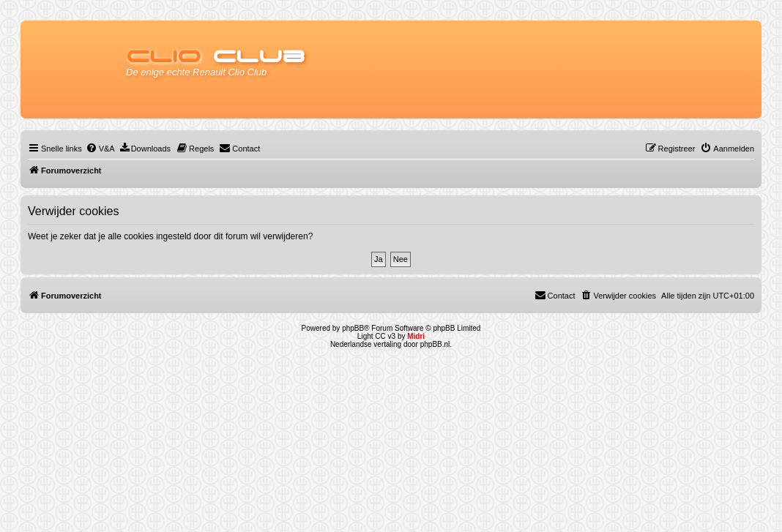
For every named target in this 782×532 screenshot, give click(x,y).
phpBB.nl (435, 344)
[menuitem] (100, 149)
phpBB (353, 328)
